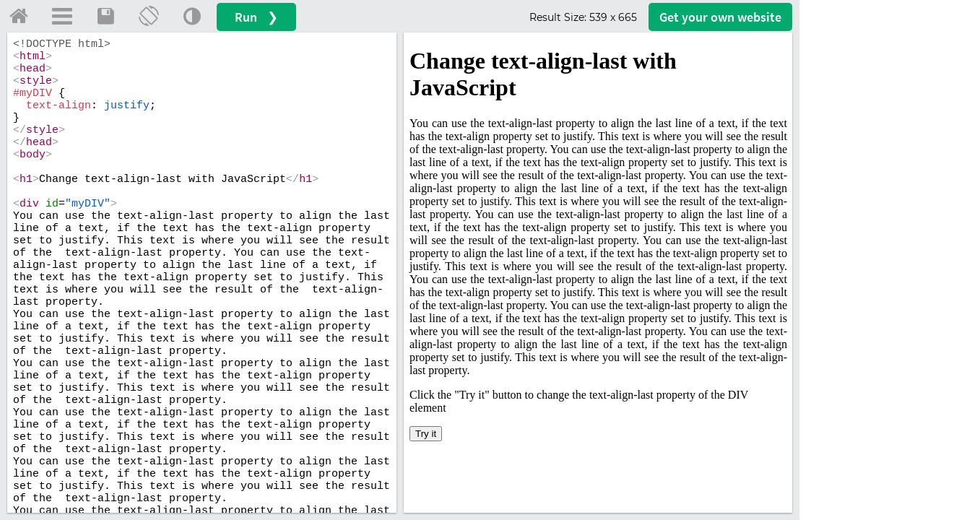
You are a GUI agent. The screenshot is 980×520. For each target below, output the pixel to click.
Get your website (720, 17)
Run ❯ (256, 17)
